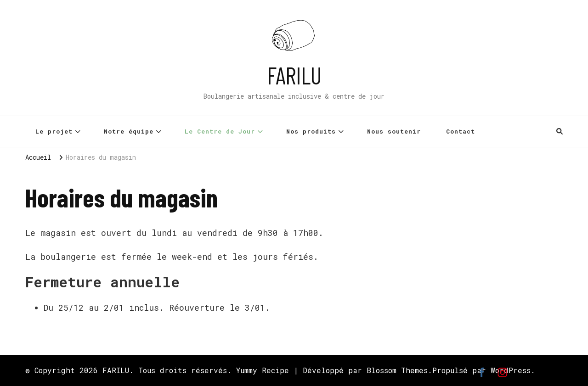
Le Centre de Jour (220, 131)
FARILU (294, 75)
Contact (461, 131)
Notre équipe (129, 131)
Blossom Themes (397, 370)
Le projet (54, 131)
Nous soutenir (394, 131)
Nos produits (311, 131)
